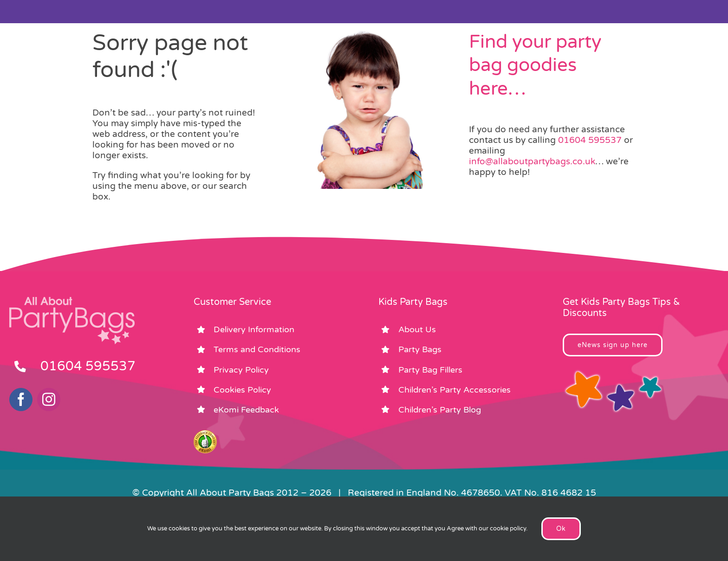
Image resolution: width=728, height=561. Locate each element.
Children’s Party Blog (440, 410)
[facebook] (21, 400)
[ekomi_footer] (205, 434)
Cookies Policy (242, 390)
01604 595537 (590, 140)
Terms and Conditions (257, 349)
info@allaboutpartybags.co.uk (532, 161)
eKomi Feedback (246, 410)
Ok (561, 529)
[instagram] (49, 400)
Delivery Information (254, 329)
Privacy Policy (241, 370)
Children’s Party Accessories (455, 390)
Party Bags (420, 349)
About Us (417, 329)
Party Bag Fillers (430, 370)
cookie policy (508, 529)
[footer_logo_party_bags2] (72, 301)
